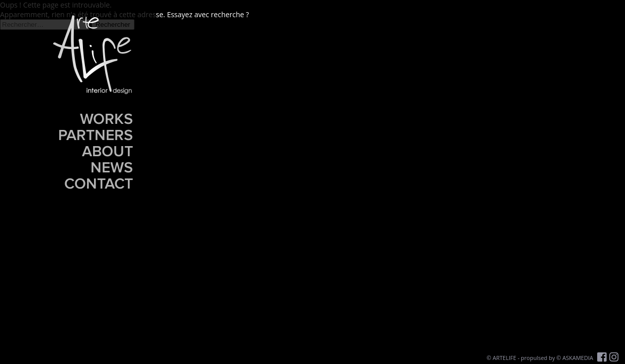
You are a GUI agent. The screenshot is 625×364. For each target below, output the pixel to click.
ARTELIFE (504, 358)
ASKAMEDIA (578, 358)
